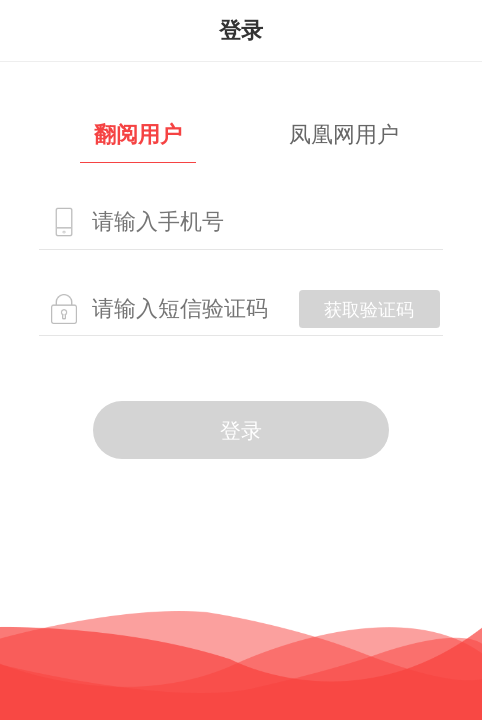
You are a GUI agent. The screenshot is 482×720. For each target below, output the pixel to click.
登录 (241, 430)
